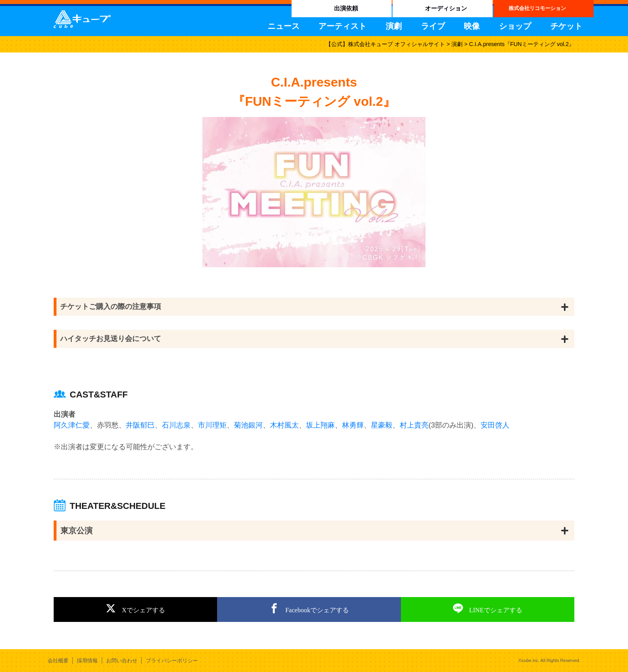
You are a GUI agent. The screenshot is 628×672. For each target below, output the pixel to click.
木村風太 (284, 425)
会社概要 (58, 661)
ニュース (284, 26)
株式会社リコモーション (537, 8)
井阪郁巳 (140, 425)
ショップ (515, 26)
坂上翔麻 (320, 425)
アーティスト (342, 26)
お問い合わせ (122, 661)
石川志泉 (176, 425)
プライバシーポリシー (172, 661)
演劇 (394, 26)
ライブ (433, 26)
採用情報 (87, 661)
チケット (566, 26)
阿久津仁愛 (72, 425)
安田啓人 (495, 425)
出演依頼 (346, 8)
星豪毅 (382, 425)
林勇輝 (353, 425)
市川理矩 (212, 425)
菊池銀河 (248, 425)
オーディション (446, 8)
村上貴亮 (414, 425)
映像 (472, 26)
